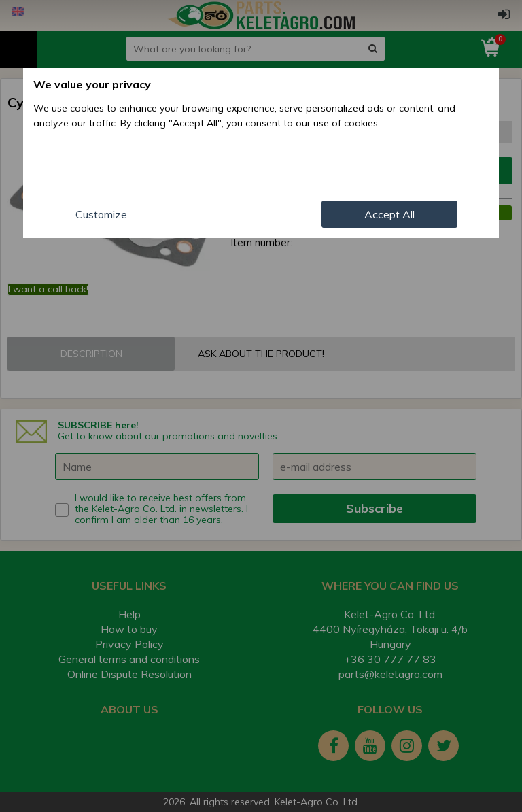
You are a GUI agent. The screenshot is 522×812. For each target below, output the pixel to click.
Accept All (389, 214)
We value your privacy (92, 84)
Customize (101, 214)
